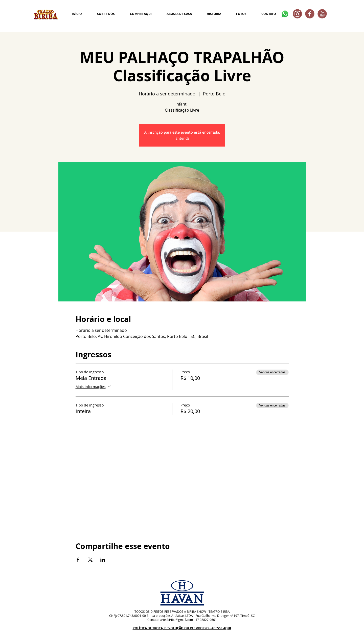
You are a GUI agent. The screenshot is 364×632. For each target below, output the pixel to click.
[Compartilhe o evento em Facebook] (78, 560)
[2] (310, 14)
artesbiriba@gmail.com (176, 620)
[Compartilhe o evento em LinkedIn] (103, 560)
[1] (322, 14)
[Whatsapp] (285, 14)
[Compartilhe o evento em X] (90, 560)
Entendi (182, 138)
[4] (297, 14)
